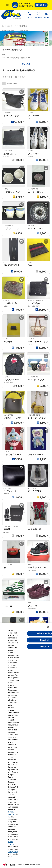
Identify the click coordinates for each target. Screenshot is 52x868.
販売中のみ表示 (9, 84)
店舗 (9, 26)
